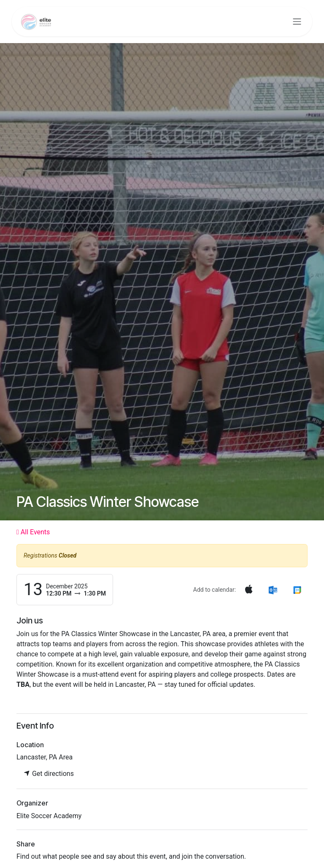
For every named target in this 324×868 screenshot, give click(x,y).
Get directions (49, 774)
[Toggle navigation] (297, 22)
